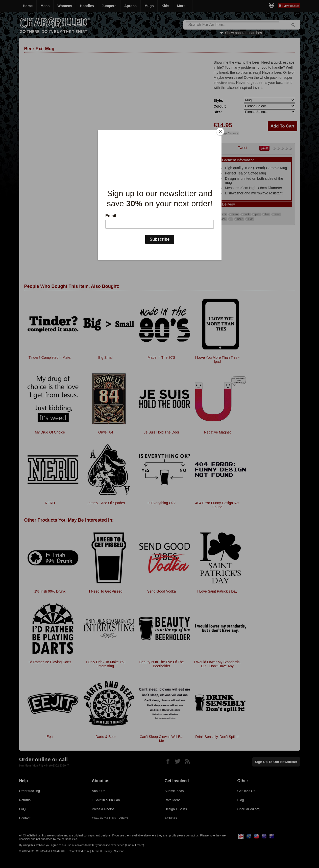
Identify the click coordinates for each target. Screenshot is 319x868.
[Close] (220, 132)
